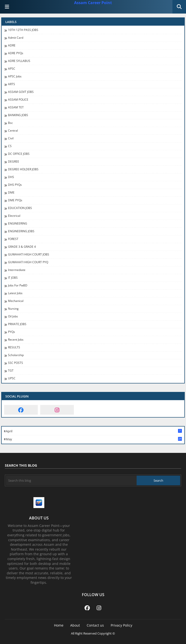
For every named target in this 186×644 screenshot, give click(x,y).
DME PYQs (15, 200)
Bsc (10, 123)
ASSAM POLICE (18, 100)
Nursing (13, 309)
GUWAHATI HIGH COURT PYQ (28, 262)
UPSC (12, 378)
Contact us (95, 625)
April (94, 431)
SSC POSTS (15, 363)
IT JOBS (13, 278)
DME (11, 193)
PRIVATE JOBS (17, 324)
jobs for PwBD (18, 285)
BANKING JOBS (18, 115)
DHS (11, 177)
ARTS (12, 84)
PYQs (12, 332)
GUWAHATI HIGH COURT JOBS (29, 255)
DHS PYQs (15, 185)
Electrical (14, 216)
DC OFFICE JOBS (19, 154)
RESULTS (14, 347)
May (94, 439)
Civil (11, 138)
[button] (179, 7)
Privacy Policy (121, 625)
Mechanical (16, 301)
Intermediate (17, 270)
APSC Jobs (15, 76)
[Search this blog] (71, 480)
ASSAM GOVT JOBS (21, 92)
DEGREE (14, 162)
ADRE (12, 45)
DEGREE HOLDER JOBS (23, 169)
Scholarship (16, 355)
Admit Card (16, 38)
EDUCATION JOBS (20, 208)
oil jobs (13, 316)
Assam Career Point (93, 3)
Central (13, 131)
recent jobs (16, 340)
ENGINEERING (18, 224)
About (75, 625)
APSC (12, 69)
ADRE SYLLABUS (19, 61)
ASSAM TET (16, 107)
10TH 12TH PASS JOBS (23, 30)
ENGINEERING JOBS (21, 231)
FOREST (13, 239)
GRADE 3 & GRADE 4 (22, 247)
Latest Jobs (15, 293)
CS (10, 146)
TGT (11, 371)
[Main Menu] (7, 7)
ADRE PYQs (16, 53)
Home (59, 625)
